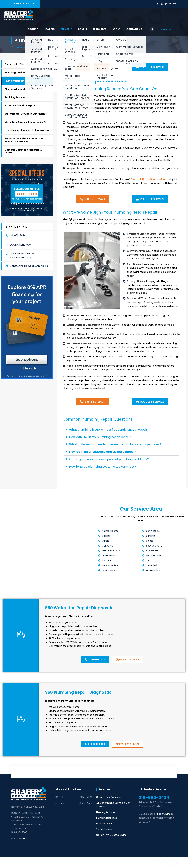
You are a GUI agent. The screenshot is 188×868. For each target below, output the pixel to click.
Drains (83, 29)
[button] (19, 245)
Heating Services (106, 812)
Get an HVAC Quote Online (111, 835)
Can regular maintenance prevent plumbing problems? (109, 459)
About (117, 29)
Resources (100, 29)
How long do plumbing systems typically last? (103, 467)
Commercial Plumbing (18, 64)
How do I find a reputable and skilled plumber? (103, 452)
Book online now (21, 245)
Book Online (164, 814)
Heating (50, 29)
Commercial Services (108, 797)
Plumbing (66, 29)
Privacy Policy (19, 839)
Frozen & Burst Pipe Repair (20, 106)
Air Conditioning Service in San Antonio (113, 805)
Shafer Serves (104, 829)
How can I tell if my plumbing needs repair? (100, 437)
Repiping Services (15, 97)
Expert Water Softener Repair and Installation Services (24, 140)
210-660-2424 (29, 4)
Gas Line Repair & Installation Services (27, 130)
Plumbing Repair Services (19, 81)
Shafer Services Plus (40, 862)
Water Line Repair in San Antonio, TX (25, 122)
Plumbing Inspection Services (22, 89)
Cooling (33, 29)
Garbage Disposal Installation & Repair (23, 151)
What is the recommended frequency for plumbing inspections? (115, 444)
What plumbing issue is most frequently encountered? (108, 430)
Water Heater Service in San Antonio (26, 114)
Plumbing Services (15, 73)
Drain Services (104, 824)
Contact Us (134, 29)
